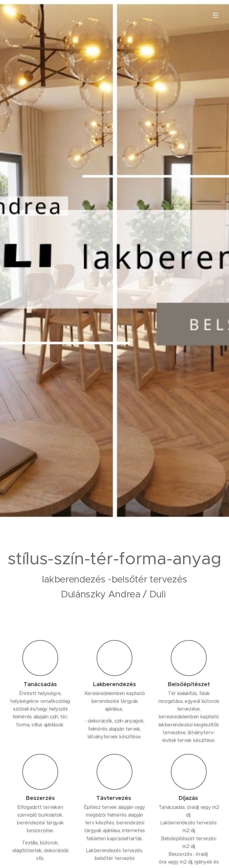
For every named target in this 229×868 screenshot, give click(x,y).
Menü (216, 15)
